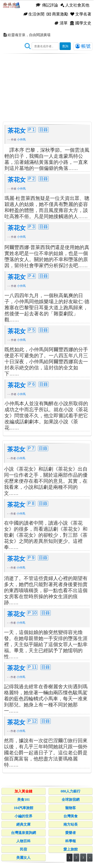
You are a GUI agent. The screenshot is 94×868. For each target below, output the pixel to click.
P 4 (32, 276)
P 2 (32, 179)
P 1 (32, 130)
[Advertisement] (47, 84)
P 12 (32, 721)
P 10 (32, 613)
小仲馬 (21, 140)
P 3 (32, 227)
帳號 (83, 46)
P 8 (31, 503)
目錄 (44, 130)
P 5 (32, 330)
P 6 (32, 384)
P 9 (31, 558)
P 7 (31, 448)
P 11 (32, 667)
